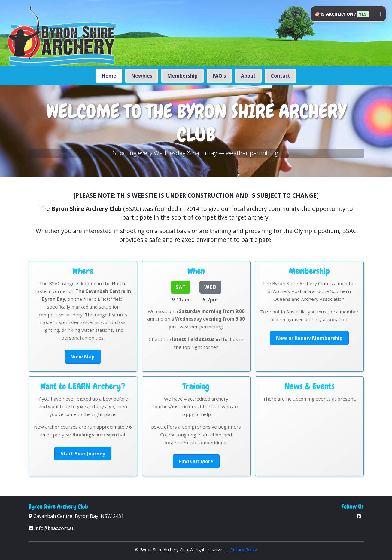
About (248, 76)
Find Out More (196, 461)
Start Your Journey (83, 454)
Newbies (142, 76)
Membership (182, 76)
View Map (83, 357)
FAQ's (219, 76)
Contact (280, 76)
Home (109, 76)
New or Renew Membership (309, 338)
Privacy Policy (244, 550)
